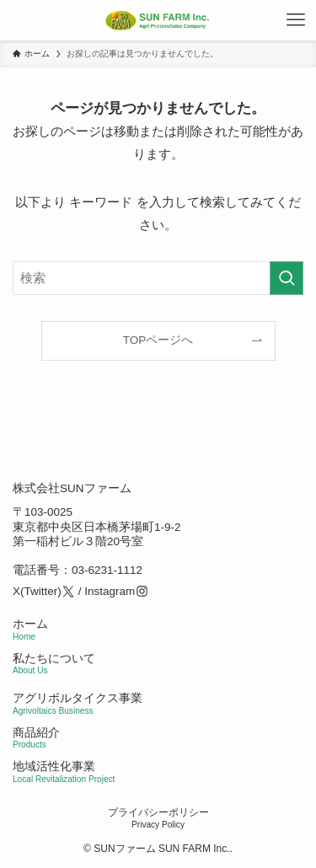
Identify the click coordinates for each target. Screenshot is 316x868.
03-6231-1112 (107, 571)
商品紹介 (36, 738)
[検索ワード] (158, 278)
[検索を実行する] (287, 278)
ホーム (30, 630)
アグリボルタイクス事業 (78, 698)
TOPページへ (158, 340)
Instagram (110, 591)
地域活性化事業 (64, 772)
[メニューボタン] (296, 20)
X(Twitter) (37, 591)
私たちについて (54, 664)
